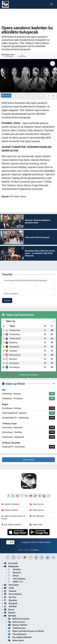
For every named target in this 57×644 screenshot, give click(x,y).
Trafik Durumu (37, 510)
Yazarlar (10, 591)
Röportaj (10, 600)
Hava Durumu (37, 504)
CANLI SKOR (29, 460)
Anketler (10, 606)
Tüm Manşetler (37, 516)
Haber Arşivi (36, 525)
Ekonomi (15, 573)
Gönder (7, 300)
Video (9, 588)
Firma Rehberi (13, 594)
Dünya (13, 576)
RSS (10, 542)
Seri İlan (10, 597)
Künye (9, 610)
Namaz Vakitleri (10, 510)
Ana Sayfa (11, 563)
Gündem (14, 569)
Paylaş (6, 96)
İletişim (10, 613)
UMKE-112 (16, 582)
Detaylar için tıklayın (29, 375)
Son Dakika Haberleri (11, 525)
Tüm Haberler (17, 579)
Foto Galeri (12, 585)
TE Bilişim (35, 550)
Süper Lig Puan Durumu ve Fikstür (14, 517)
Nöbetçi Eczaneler (11, 504)
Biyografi (11, 603)
